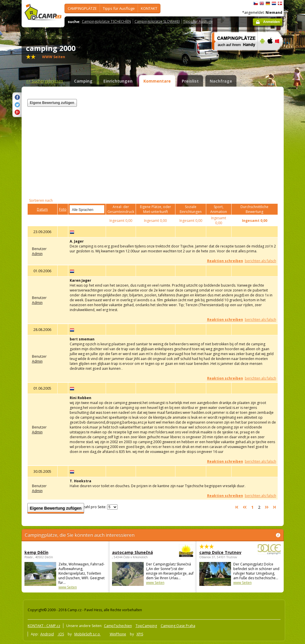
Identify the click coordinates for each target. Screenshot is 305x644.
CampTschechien (118, 626)
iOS (61, 634)
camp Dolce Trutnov (224, 552)
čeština (256, 3)
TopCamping (146, 626)
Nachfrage (221, 81)
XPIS (140, 634)
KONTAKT (149, 8)
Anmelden (271, 22)
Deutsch (268, 3)
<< (44, 81)
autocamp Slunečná (137, 552)
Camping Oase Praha (178, 626)
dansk (280, 3)
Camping (83, 81)
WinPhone (118, 634)
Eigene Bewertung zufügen (52, 103)
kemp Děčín (36, 552)
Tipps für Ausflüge (119, 8)
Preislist (190, 81)
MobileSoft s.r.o (88, 634)
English (262, 3)
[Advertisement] (207, 138)
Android (47, 634)
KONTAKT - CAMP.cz (44, 626)
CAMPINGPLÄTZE (82, 8)
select (100, 209)
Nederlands (274, 3)
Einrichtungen (118, 81)
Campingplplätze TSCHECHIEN (106, 21)
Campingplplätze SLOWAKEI (157, 21)
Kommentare (157, 81)
